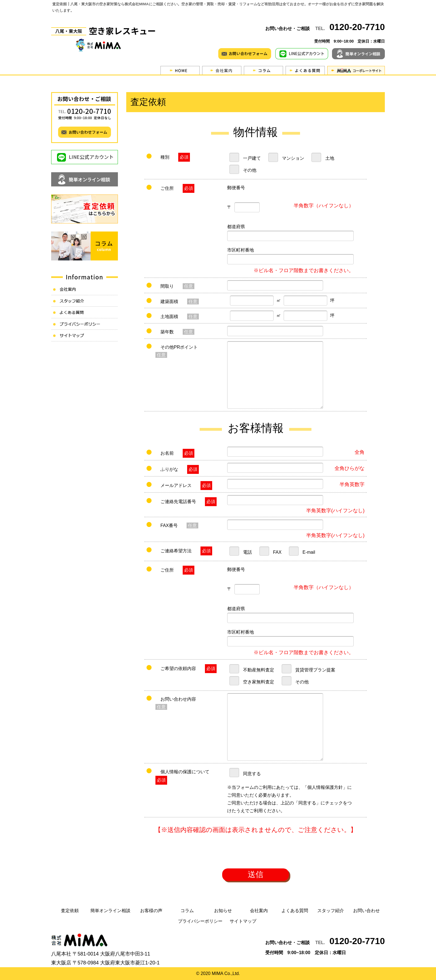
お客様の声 (151, 911)
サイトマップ (243, 921)
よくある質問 (295, 911)
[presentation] (256, 853)
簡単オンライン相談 (110, 911)
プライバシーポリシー (200, 921)
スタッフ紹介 (331, 911)
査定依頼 (70, 911)
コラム (187, 911)
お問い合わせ (366, 911)
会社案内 (259, 911)
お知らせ (223, 911)
